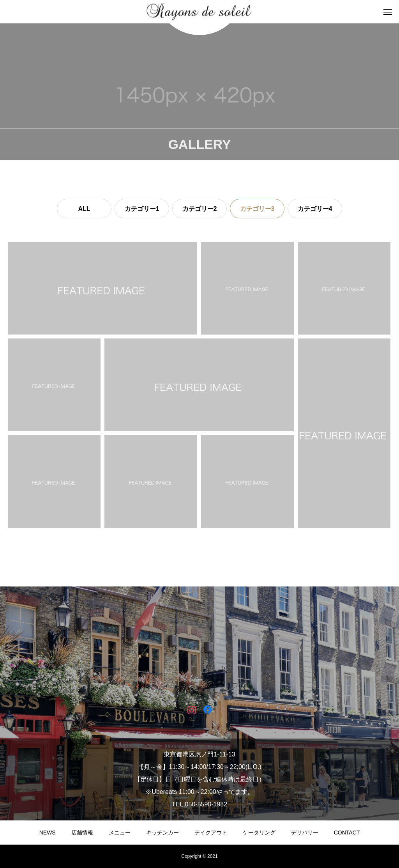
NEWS (48, 833)
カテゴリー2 (200, 209)
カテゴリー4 (315, 209)
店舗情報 (82, 833)
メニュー (120, 833)
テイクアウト (211, 833)
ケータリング (259, 833)
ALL (84, 209)
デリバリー (305, 833)
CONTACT (347, 833)
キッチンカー (162, 833)
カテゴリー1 (142, 209)
